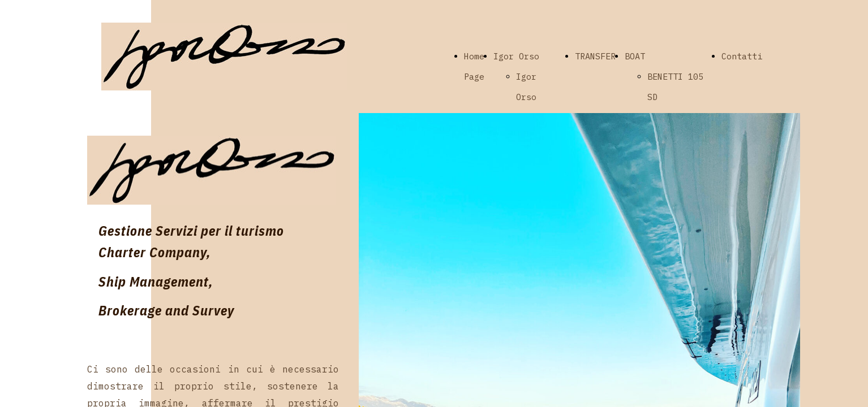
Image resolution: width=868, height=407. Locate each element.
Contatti (742, 56)
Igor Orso (516, 56)
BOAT (635, 56)
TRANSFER (595, 56)
